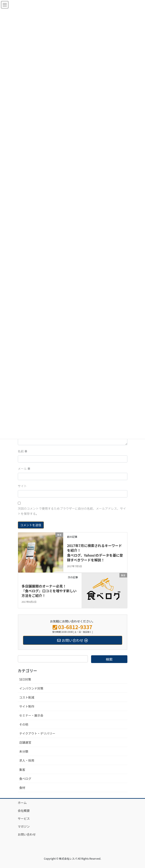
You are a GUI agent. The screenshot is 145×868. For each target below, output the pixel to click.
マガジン (24, 826)
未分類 (24, 751)
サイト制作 (27, 706)
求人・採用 (27, 760)
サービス (24, 818)
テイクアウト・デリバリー (37, 733)
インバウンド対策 (31, 688)
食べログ (25, 779)
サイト (22, 486)
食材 (22, 788)
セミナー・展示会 (31, 715)
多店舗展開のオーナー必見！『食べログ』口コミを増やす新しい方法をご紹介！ (49, 591)
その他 (24, 724)
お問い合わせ (27, 834)
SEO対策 (25, 679)
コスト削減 (27, 697)
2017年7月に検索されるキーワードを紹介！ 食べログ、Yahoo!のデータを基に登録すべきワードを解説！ (95, 553)
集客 (22, 770)
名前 (23, 451)
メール (24, 469)
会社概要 (24, 811)
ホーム (22, 803)
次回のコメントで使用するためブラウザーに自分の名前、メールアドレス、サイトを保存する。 (72, 511)
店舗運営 (25, 742)
